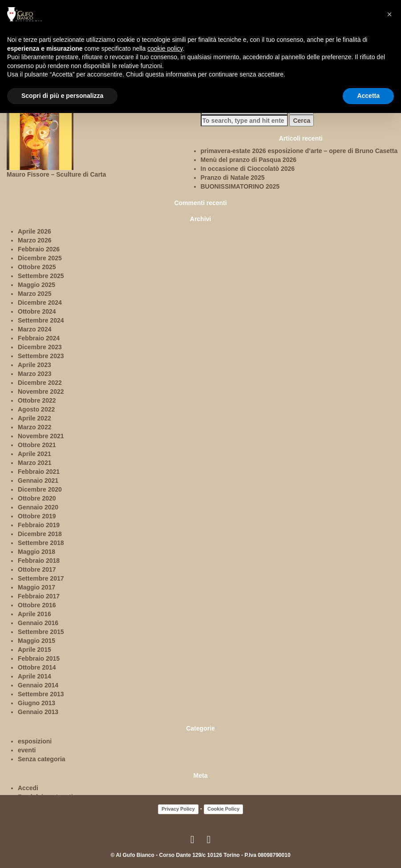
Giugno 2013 (36, 703)
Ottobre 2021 (37, 445)
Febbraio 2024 (39, 338)
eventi (27, 750)
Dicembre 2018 (40, 534)
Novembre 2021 (41, 436)
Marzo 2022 (34, 427)
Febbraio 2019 (39, 525)
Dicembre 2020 (40, 489)
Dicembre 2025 (40, 258)
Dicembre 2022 (40, 383)
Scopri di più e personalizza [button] (62, 96)
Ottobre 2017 (37, 569)
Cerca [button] (302, 121)
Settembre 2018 (41, 543)
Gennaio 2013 (38, 712)
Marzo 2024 (34, 329)
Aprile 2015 (34, 650)
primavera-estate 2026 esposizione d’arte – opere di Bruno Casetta (299, 151)
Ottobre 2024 (37, 311)
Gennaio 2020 (38, 507)
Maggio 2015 (36, 641)
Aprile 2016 (34, 614)
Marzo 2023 (34, 374)
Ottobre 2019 (37, 516)
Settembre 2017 (41, 578)
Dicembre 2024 (40, 303)
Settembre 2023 (41, 356)
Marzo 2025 (34, 294)
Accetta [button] (368, 96)
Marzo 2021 (34, 463)
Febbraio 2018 (39, 561)
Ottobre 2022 (37, 400)
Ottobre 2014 (37, 667)
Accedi (28, 788)
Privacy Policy (178, 809)
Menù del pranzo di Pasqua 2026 (249, 160)
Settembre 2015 (41, 632)
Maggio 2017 (36, 587)
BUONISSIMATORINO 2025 (240, 186)
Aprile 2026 (34, 231)
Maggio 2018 (36, 552)
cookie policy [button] (165, 48)
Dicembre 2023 (40, 347)
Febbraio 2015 (39, 658)
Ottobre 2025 (37, 267)
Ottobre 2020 (37, 498)
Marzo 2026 (34, 240)
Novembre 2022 (41, 392)
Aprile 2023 (34, 365)
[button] (389, 14)
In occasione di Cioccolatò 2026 (248, 169)
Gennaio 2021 (38, 480)
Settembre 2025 (41, 276)
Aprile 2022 (34, 418)
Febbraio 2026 (39, 249)
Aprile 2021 (34, 454)
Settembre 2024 (41, 320)
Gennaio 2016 (38, 623)
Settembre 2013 (41, 694)
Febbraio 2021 (39, 472)
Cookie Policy (223, 809)
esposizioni (35, 741)
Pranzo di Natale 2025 (233, 178)
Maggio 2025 (36, 285)
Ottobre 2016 (37, 605)
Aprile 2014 (34, 676)
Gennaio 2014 (38, 685)
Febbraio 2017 (39, 596)
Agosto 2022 (36, 409)
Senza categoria (42, 759)
